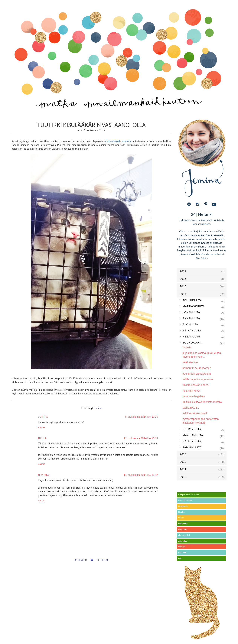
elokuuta (190, 324)
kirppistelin (183, 506)
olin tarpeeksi (184, 535)
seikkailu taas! (191, 362)
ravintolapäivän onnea (196, 385)
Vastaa (42, 427)
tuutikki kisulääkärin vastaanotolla (202, 402)
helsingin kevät (191, 391)
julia (42, 438)
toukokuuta (193, 343)
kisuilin (181, 512)
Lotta (43, 417)
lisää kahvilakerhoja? (195, 413)
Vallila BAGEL (191, 408)
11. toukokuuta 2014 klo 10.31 (141, 438)
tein (180, 558)
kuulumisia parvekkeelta (197, 374)
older (103, 560)
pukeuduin (183, 541)
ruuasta (187, 347)
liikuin (181, 518)
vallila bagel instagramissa (198, 379)
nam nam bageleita (194, 396)
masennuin (183, 524)
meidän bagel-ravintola (118, 141)
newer (81, 560)
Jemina (44, 475)
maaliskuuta (193, 435)
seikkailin (182, 552)
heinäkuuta (192, 330)
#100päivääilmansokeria (189, 495)
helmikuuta (192, 441)
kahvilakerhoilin (185, 501)
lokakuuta (191, 312)
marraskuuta (194, 306)
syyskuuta (191, 318)
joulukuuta (192, 300)
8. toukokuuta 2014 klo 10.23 (142, 417)
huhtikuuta (192, 429)
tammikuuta (192, 447)
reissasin (182, 547)
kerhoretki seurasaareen (197, 368)
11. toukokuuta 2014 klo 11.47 (141, 475)
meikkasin (183, 529)
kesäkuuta (191, 337)
